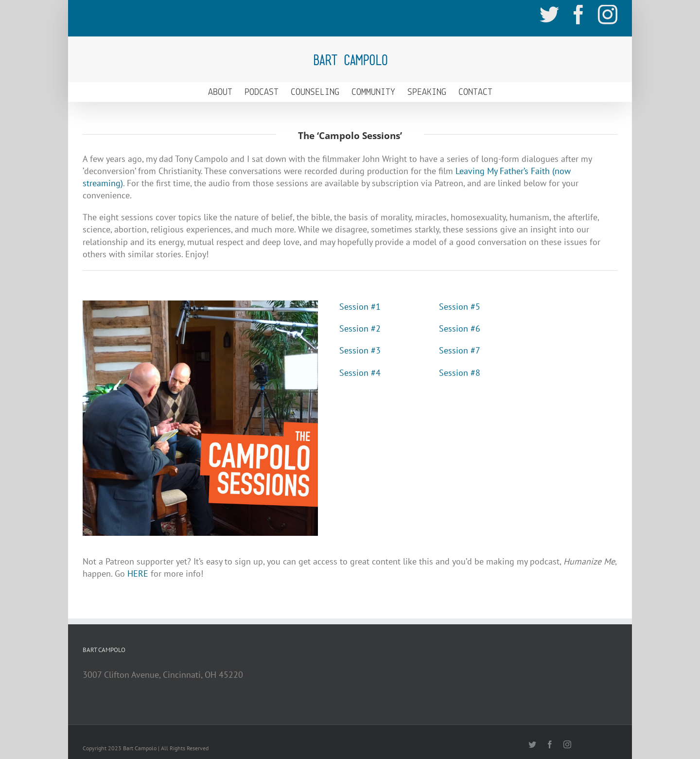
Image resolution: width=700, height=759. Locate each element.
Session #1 (360, 307)
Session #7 (460, 350)
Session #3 (360, 350)
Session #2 (360, 328)
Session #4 (360, 373)
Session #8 (460, 373)
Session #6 (460, 328)
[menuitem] (226, 92)
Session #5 (460, 307)
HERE (138, 574)
